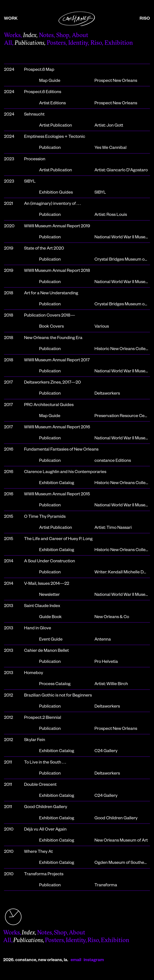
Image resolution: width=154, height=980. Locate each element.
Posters (56, 43)
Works (12, 36)
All (8, 43)
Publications (29, 43)
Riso (96, 43)
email (76, 961)
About (80, 36)
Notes (46, 36)
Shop (63, 36)
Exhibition (119, 43)
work (11, 19)
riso (145, 19)
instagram (94, 961)
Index (30, 36)
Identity (78, 43)
